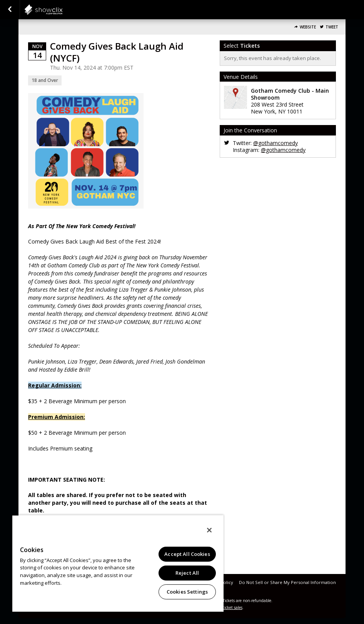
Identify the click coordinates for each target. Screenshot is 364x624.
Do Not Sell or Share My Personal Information (287, 582)
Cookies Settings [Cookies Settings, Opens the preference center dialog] (187, 592)
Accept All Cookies (187, 554)
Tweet (332, 27)
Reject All (187, 573)
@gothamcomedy (276, 143)
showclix (62, 10)
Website (308, 27)
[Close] (209, 530)
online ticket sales (226, 607)
